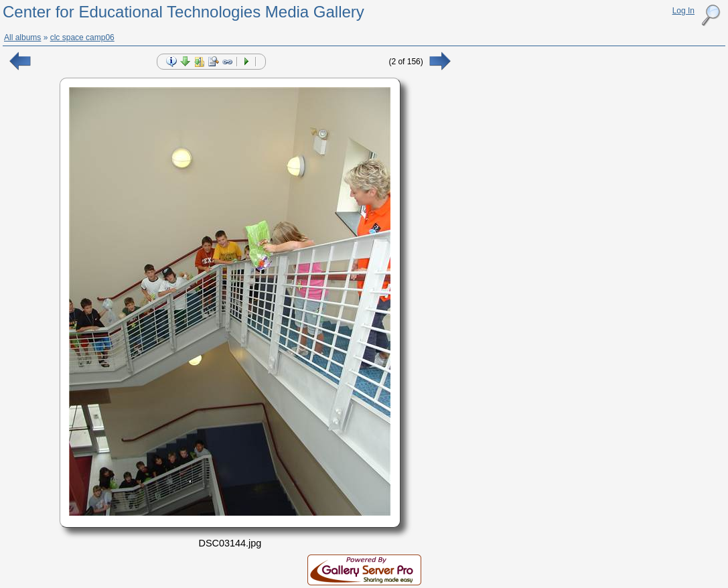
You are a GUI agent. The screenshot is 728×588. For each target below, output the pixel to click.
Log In (683, 11)
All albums (22, 38)
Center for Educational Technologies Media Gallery (184, 12)
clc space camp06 (82, 38)
